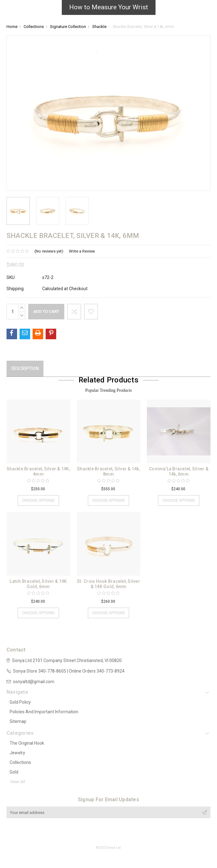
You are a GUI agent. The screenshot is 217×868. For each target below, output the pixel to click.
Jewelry (17, 753)
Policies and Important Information (44, 712)
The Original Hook (27, 743)
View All (17, 782)
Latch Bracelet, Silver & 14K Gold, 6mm (38, 584)
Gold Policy (20, 702)
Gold (14, 772)
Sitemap (18, 721)
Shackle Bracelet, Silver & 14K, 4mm (38, 471)
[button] (109, 9)
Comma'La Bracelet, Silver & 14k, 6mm (179, 471)
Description (25, 368)
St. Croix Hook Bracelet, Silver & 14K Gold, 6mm (108, 584)
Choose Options (38, 500)
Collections (20, 762)
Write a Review (82, 251)
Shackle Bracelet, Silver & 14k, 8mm (108, 471)
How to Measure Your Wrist (109, 7)
